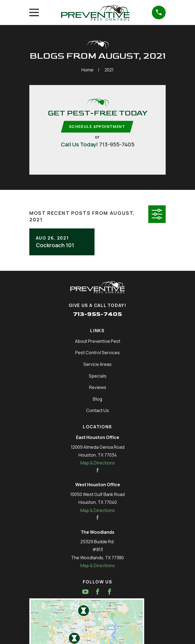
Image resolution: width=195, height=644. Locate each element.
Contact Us (97, 411)
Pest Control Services (97, 353)
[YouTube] (85, 592)
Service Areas (97, 365)
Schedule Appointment (97, 127)
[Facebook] (98, 592)
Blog (97, 399)
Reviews (98, 388)
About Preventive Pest (98, 341)
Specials (98, 376)
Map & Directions (98, 463)
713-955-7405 (117, 144)
